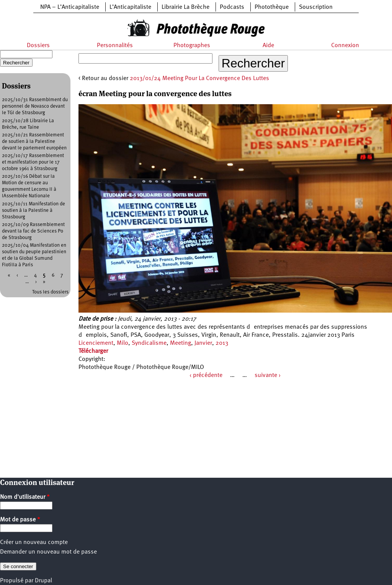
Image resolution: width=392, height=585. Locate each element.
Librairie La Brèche (185, 7)
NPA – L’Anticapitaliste (70, 7)
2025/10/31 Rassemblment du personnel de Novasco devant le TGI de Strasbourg (35, 106)
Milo (122, 343)
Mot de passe (20, 520)
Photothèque (272, 7)
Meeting (180, 343)
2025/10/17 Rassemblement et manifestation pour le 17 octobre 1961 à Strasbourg (33, 162)
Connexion (345, 46)
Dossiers (38, 46)
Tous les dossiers (50, 292)
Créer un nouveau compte (34, 542)
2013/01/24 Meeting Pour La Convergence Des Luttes (199, 79)
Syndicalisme (149, 343)
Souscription (316, 7)
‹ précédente (206, 375)
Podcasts (232, 7)
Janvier (203, 343)
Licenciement (96, 343)
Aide (268, 46)
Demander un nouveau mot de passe (48, 552)
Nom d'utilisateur (25, 497)
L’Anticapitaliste (130, 7)
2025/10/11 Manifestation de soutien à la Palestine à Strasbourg (33, 211)
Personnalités (115, 46)
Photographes (192, 46)
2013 (222, 343)
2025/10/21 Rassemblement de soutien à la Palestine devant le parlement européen (34, 142)
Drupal (43, 581)
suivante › (268, 375)
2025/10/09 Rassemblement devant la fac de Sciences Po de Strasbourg (33, 231)
